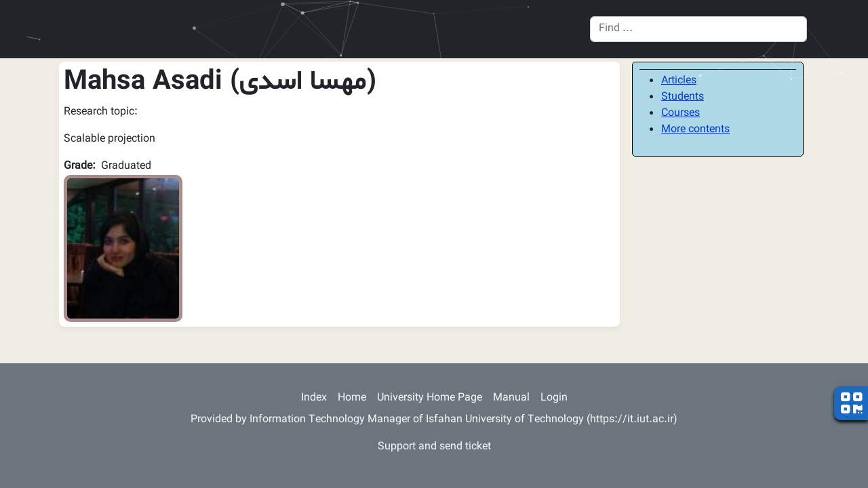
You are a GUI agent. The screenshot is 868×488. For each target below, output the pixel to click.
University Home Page (430, 398)
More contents (695, 130)
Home (352, 398)
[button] (123, 249)
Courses (680, 114)
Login (554, 398)
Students (683, 97)
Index (314, 398)
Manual (511, 398)
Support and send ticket (434, 447)
